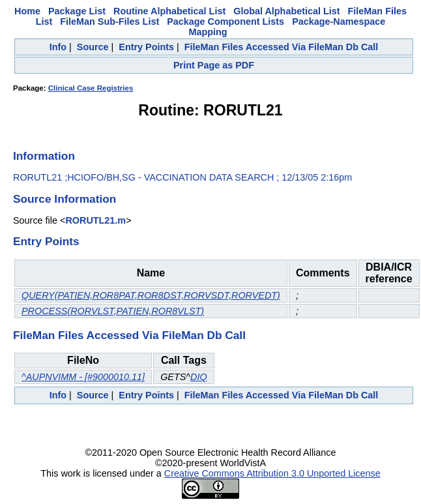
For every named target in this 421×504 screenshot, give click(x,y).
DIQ (199, 377)
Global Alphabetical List (286, 11)
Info (58, 47)
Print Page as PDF (214, 65)
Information (44, 156)
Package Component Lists (225, 22)
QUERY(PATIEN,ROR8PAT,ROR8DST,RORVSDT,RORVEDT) (151, 295)
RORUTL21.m (95, 220)
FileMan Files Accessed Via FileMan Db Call (282, 47)
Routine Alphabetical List (169, 11)
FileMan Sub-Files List (109, 22)
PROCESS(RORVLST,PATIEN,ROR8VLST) (113, 311)
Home (27, 11)
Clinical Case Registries (91, 88)
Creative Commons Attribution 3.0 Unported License (272, 473)
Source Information (65, 199)
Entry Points (146, 47)
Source (93, 47)
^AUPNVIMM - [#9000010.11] (83, 377)
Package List (77, 11)
